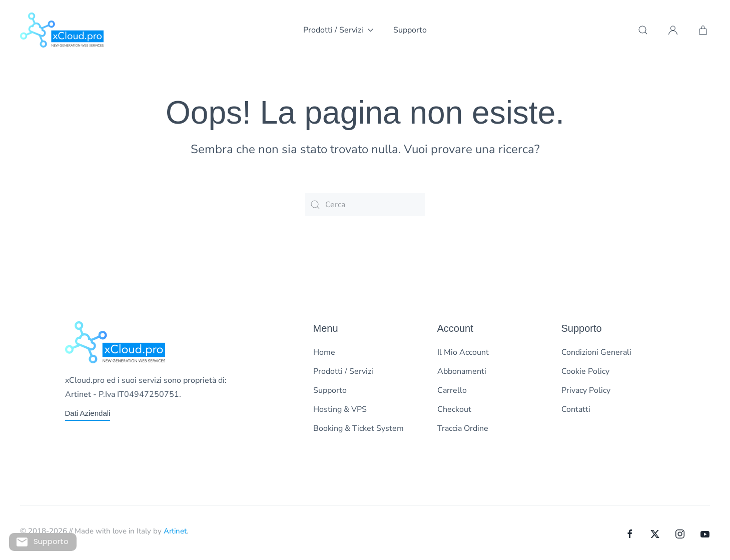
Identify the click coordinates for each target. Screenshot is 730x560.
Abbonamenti (462, 371)
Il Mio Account (463, 352)
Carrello (452, 390)
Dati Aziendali (88, 413)
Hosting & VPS (340, 409)
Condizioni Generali (596, 352)
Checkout (454, 409)
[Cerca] (365, 205)
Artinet (175, 531)
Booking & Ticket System (358, 428)
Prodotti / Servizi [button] (338, 30)
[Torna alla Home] (62, 30)
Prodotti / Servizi (343, 371)
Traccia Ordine (463, 428)
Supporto (410, 30)
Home (324, 352)
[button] (643, 30)
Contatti (576, 409)
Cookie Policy (585, 371)
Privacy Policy (586, 390)
